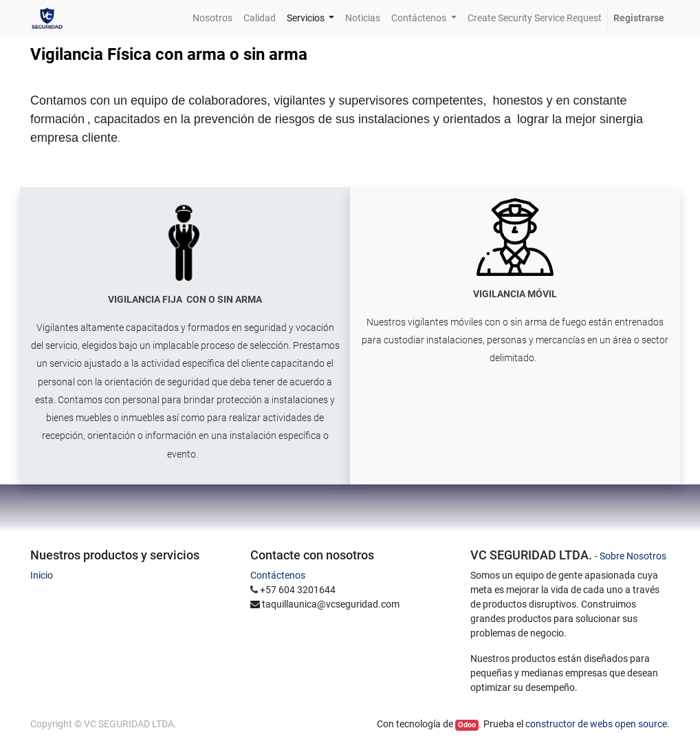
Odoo (467, 725)
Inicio (42, 575)
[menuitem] (212, 18)
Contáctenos (278, 575)
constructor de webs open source (596, 724)
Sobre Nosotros (633, 556)
